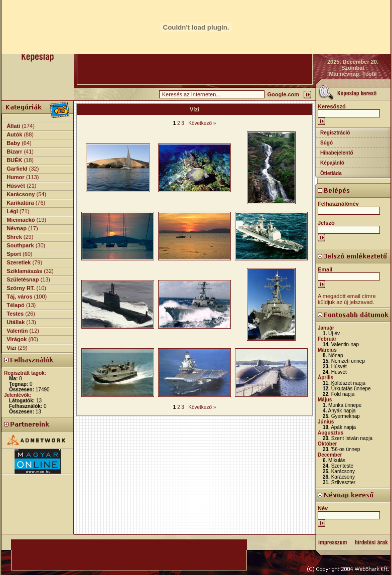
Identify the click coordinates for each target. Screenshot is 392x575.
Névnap (17, 228)
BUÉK (14, 160)
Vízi (11, 348)
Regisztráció (335, 133)
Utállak (16, 322)
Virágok (17, 339)
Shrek (14, 237)
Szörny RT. (21, 288)
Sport (14, 254)
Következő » (202, 123)
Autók (14, 134)
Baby (13, 143)
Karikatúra (20, 203)
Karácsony (21, 194)
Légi (12, 211)
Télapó (15, 305)
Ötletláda (331, 173)
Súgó (326, 143)
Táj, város (19, 297)
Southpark (20, 245)
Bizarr (14, 152)
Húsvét (16, 186)
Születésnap (23, 279)
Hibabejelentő (337, 153)
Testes (15, 314)
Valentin (17, 331)
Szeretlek (19, 262)
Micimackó (21, 220)
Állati (13, 126)
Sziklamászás (24, 271)
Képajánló (332, 163)
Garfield (17, 169)
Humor (15, 177)
